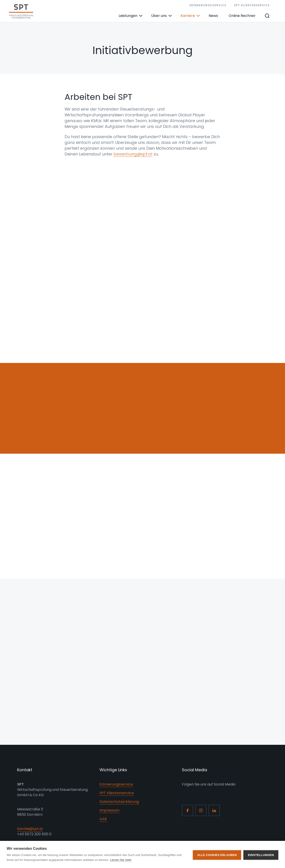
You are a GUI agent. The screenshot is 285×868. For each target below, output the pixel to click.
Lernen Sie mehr (121, 860)
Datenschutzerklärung (119, 802)
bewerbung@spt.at (133, 154)
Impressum (109, 810)
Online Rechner (242, 16)
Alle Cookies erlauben (217, 855)
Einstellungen (261, 855)
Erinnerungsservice (208, 5)
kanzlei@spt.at (30, 829)
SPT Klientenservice (252, 5)
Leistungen (128, 16)
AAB (103, 819)
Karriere (188, 16)
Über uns (159, 16)
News (213, 16)
